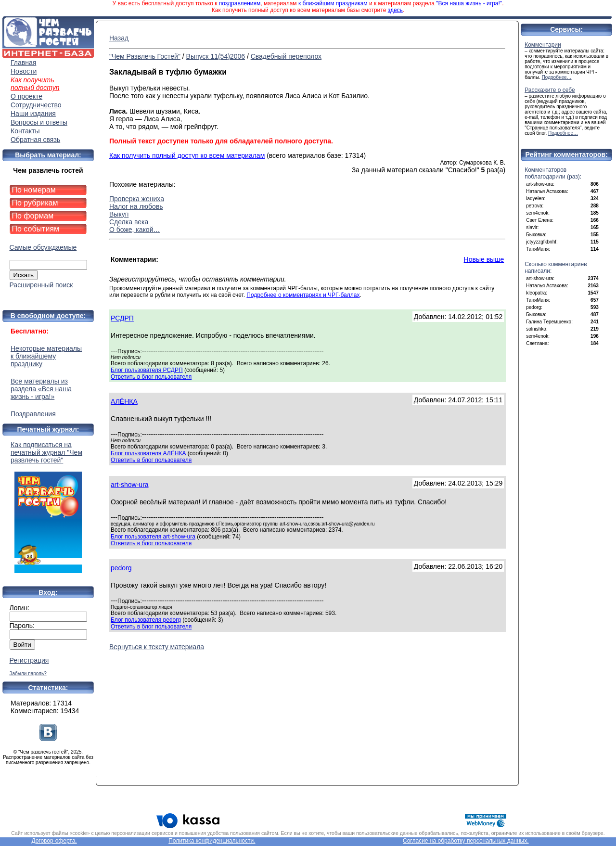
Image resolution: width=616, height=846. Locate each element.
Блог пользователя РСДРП (147, 370)
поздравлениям (240, 3)
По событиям (36, 229)
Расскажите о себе (550, 90)
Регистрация (29, 660)
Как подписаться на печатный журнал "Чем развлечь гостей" (48, 507)
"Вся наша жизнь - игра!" (469, 3)
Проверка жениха (137, 199)
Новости (24, 71)
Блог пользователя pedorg (146, 620)
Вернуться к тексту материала (157, 647)
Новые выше (484, 259)
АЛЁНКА (124, 401)
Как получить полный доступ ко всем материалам (187, 155)
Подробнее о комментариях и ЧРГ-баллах (303, 295)
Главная (23, 63)
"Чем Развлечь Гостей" (145, 56)
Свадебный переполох (286, 56)
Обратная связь (35, 140)
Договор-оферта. (54, 841)
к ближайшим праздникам (333, 3)
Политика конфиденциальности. (212, 841)
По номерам (34, 190)
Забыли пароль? (28, 673)
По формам (33, 216)
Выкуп (119, 214)
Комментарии (543, 45)
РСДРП (122, 318)
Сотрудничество (36, 105)
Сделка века (129, 222)
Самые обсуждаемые (43, 247)
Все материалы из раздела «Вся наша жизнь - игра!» (41, 389)
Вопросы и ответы (39, 122)
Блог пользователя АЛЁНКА (148, 453)
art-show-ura (130, 485)
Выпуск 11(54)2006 (216, 56)
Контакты (25, 131)
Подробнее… (557, 77)
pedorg (121, 568)
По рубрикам (35, 203)
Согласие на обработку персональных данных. (466, 841)
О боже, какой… (135, 230)
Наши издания (33, 114)
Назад (119, 38)
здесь (395, 10)
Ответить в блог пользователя (151, 377)
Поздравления (33, 414)
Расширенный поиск (41, 285)
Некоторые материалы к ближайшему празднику (46, 356)
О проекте (26, 96)
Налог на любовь (136, 206)
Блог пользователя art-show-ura (153, 537)
